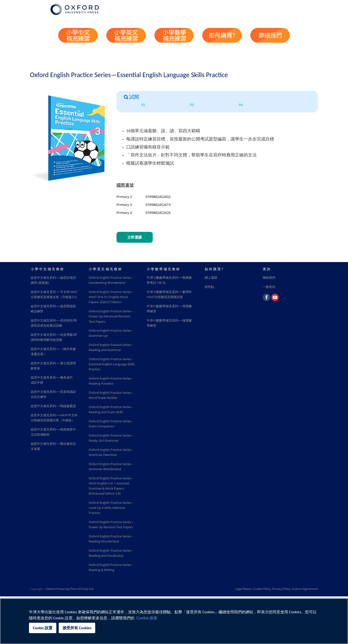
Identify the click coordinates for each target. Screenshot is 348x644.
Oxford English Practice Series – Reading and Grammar (108, 358)
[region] (174, 621)
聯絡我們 (269, 278)
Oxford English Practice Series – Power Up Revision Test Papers (110, 558)
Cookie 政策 (147, 618)
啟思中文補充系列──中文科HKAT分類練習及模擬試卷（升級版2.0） (54, 298)
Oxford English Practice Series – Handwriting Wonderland (108, 283)
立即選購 (135, 237)
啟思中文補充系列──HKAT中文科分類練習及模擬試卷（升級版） (54, 436)
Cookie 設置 (43, 628)
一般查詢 (269, 287)
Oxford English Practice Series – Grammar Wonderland (108, 492)
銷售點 (210, 287)
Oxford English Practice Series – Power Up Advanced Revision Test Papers (112, 323)
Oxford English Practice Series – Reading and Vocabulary (108, 592)
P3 (192, 105)
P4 (241, 105)
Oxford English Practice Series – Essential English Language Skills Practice (109, 378)
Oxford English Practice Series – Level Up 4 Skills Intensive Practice (108, 538)
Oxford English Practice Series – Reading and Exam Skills (111, 428)
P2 (143, 105)
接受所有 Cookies (77, 628)
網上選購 (211, 278)
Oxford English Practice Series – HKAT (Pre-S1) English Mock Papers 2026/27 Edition (113, 303)
